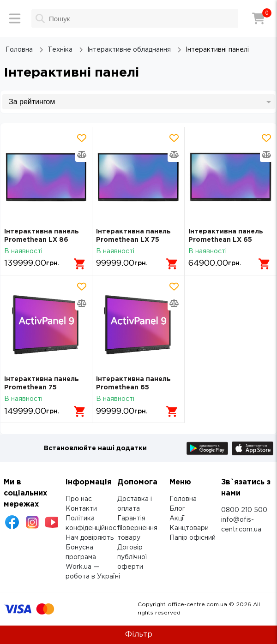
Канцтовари (189, 528)
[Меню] (15, 18)
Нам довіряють (90, 538)
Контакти (81, 509)
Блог (177, 509)
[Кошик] (259, 18)
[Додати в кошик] (80, 264)
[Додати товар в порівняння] (82, 155)
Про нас (79, 499)
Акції (177, 519)
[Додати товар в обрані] (82, 138)
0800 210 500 (244, 510)
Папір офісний (193, 538)
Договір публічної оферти (132, 557)
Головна (183, 499)
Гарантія (131, 519)
